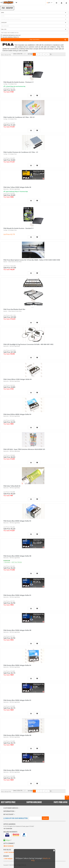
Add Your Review (17, 562)
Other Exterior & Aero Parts (15, 262)
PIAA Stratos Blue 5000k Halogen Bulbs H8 (17, 770)
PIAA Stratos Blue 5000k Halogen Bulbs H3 (17, 700)
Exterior (5, 262)
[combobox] (35, 26)
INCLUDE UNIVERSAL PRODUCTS (11, 37)
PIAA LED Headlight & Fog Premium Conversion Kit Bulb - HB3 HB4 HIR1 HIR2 (28, 344)
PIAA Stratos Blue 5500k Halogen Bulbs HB (17, 630)
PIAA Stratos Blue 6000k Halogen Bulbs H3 (17, 521)
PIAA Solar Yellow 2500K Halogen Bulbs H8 (17, 187)
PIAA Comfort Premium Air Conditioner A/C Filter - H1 (21, 152)
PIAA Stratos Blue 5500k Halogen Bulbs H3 (17, 595)
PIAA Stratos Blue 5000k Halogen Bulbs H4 (17, 665)
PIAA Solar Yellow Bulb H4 (12, 486)
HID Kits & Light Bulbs (15, 189)
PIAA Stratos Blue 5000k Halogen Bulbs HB (17, 735)
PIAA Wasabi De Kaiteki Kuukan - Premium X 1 (19, 82)
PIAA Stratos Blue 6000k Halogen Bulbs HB (17, 556)
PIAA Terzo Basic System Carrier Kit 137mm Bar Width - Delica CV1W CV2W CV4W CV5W (32, 260)
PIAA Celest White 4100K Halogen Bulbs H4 (18, 379)
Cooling (5, 84)
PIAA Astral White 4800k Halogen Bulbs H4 (17, 414)
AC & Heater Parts (12, 84)
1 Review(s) (7, 562)
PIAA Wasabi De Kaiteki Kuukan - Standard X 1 (19, 228)
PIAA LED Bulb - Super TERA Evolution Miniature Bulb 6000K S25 (24, 449)
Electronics (6, 189)
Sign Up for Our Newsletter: (16, 818)
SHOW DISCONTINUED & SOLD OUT (12, 35)
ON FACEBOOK (9, 846)
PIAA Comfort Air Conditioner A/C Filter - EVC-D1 (19, 117)
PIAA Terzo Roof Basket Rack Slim (14, 309)
